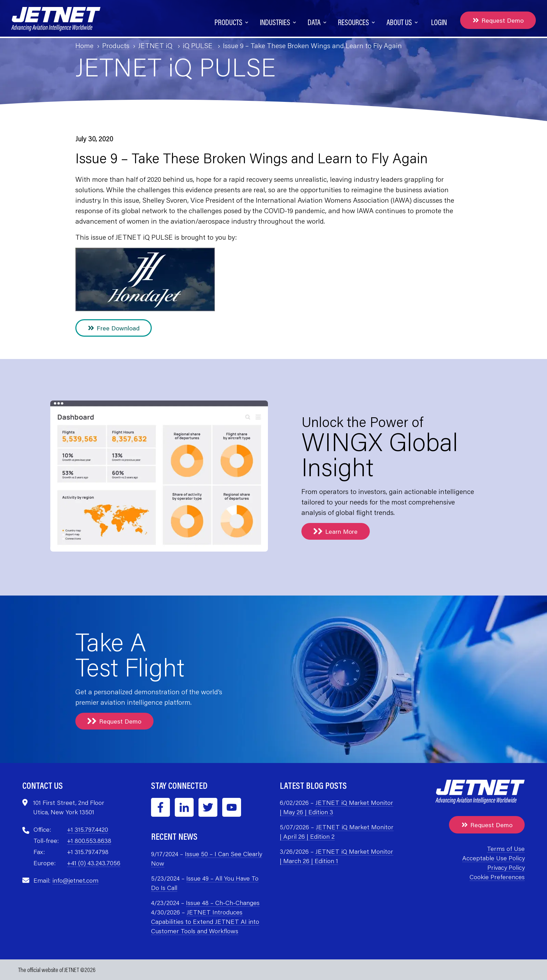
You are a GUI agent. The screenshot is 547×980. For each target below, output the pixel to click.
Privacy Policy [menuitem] (506, 867)
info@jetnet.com (75, 880)
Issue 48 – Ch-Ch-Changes (223, 903)
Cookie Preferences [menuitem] (497, 877)
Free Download (114, 328)
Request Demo (498, 20)
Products (116, 45)
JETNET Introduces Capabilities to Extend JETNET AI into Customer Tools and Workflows (205, 921)
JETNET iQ (156, 45)
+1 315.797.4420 (88, 829)
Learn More (336, 531)
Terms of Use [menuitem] (506, 848)
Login (439, 22)
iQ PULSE (198, 45)
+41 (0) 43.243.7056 (94, 863)
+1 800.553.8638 (89, 840)
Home (84, 45)
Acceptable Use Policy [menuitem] (493, 858)
